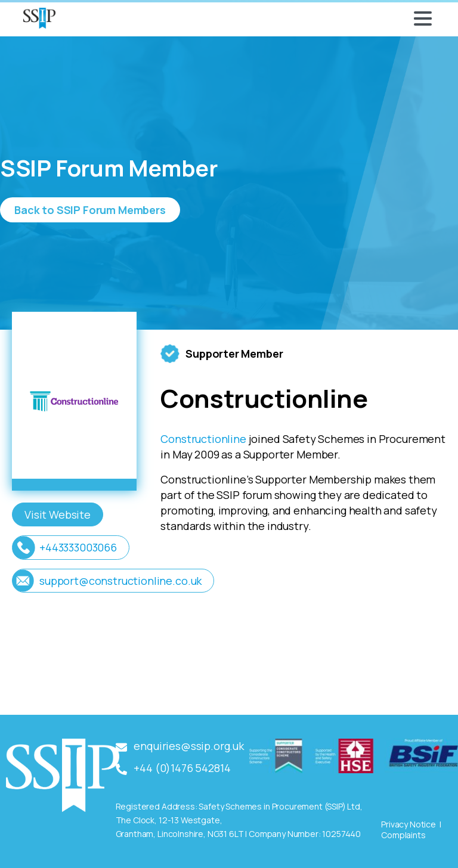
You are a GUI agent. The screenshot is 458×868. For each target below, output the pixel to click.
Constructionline (203, 439)
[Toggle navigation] (423, 18)
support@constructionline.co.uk (120, 581)
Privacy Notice (409, 824)
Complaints (403, 835)
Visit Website (58, 514)
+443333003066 (78, 547)
